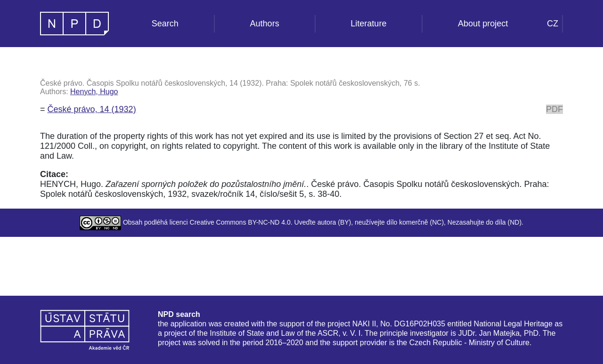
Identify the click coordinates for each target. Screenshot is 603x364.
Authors (265, 24)
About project (483, 24)
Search (165, 24)
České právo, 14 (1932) (92, 109)
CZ (553, 24)
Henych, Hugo (94, 92)
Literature (368, 24)
